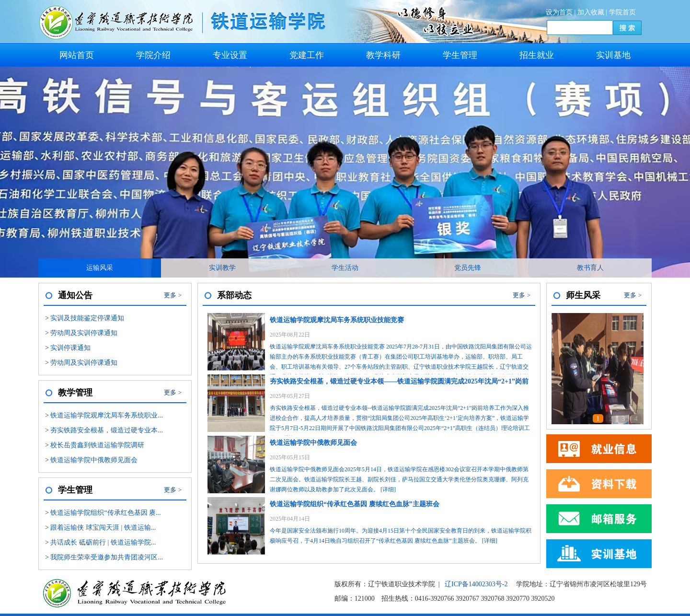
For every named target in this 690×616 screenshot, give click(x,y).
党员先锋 (468, 268)
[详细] (388, 489)
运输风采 (100, 268)
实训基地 (613, 55)
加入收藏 (591, 12)
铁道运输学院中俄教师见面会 (94, 460)
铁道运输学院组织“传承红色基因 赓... (105, 513)
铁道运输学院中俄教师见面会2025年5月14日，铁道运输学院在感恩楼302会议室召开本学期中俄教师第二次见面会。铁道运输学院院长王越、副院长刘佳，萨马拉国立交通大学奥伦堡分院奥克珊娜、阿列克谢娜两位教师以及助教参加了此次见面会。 (402, 464)
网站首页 (77, 55)
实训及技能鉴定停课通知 (87, 318)
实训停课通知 (70, 348)
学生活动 (345, 268)
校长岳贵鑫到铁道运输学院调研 (97, 445)
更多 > (173, 295)
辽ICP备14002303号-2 (476, 584)
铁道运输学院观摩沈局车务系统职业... (107, 415)
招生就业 (537, 55)
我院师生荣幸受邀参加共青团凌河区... (107, 557)
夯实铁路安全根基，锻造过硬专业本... (107, 430)
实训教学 (222, 268)
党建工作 (307, 55)
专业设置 (230, 55)
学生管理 (460, 55)
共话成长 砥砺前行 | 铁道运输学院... (103, 542)
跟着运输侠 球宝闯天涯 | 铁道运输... (103, 528)
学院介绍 (153, 55)
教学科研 (383, 55)
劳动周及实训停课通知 (84, 333)
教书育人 (590, 268)
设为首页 (559, 12)
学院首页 (622, 12)
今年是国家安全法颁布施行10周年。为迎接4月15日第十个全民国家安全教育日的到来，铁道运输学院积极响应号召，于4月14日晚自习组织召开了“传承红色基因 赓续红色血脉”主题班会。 (402, 521)
